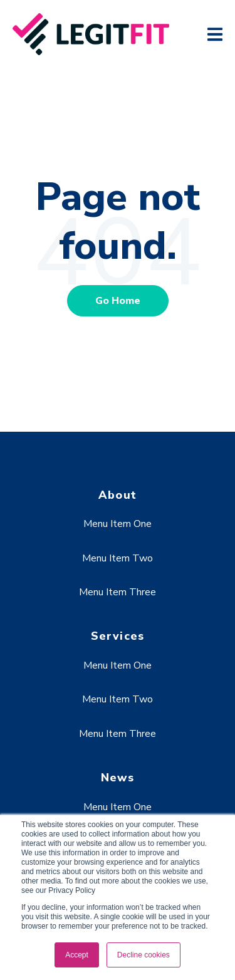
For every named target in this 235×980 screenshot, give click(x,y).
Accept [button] (77, 955)
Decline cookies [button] (144, 955)
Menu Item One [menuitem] (118, 524)
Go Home (118, 301)
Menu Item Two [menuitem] (118, 558)
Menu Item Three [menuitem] (118, 592)
